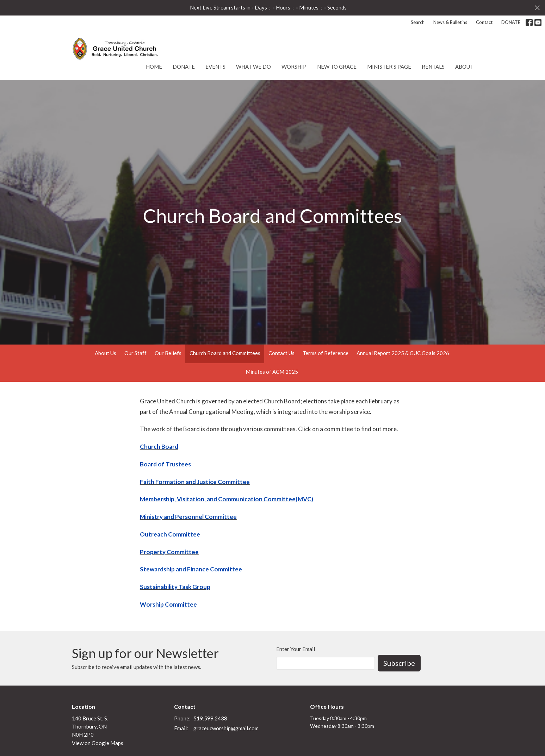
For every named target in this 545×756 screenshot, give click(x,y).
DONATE (511, 22)
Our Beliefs (168, 353)
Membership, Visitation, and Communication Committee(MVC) (227, 499)
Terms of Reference (326, 353)
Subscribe (399, 663)
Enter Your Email (296, 649)
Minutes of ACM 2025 (272, 372)
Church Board (159, 447)
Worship (294, 67)
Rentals (433, 67)
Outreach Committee (170, 534)
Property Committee (169, 552)
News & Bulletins (450, 22)
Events (215, 67)
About (464, 67)
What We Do (253, 67)
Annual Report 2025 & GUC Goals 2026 (403, 353)
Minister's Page (389, 67)
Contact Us (281, 353)
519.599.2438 (210, 718)
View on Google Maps (98, 743)
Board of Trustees (165, 464)
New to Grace (337, 67)
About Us (106, 353)
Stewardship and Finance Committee (191, 569)
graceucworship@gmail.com (226, 728)
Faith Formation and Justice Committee (195, 482)
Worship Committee (168, 604)
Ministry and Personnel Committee (188, 517)
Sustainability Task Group (175, 587)
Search (418, 22)
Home (154, 67)
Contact (484, 22)
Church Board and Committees (225, 353)
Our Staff (135, 353)
